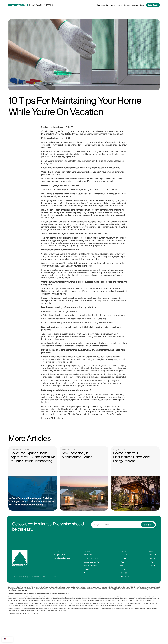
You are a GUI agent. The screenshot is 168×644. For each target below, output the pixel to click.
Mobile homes (58, 418)
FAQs (122, 562)
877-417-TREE (47, 5)
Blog (122, 566)
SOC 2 (45, 577)
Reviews (127, 5)
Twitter (151, 562)
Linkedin (152, 566)
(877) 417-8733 (59, 555)
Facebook (152, 555)
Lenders (87, 569)
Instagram (152, 558)
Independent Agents (91, 562)
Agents (113, 5)
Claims (120, 5)
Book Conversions (91, 566)
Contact (135, 5)
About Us (123, 555)
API (85, 573)
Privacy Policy (28, 577)
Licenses (38, 577)
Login (142, 5)
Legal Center (124, 577)
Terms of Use (17, 577)
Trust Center (53, 577)
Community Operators (92, 558)
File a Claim (88, 555)
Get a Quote (153, 5)
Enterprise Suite (102, 5)
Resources (124, 573)
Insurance (46, 418)
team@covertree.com (62, 558)
